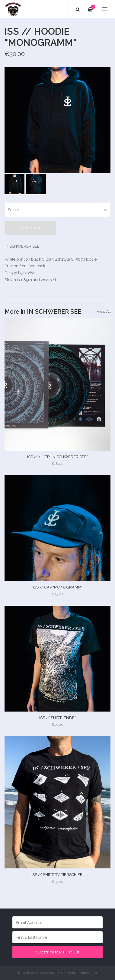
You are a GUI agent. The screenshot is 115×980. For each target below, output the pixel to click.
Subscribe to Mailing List (58, 952)
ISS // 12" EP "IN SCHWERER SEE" (57, 457)
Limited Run (87, 973)
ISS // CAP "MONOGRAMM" (58, 587)
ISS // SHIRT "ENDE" (57, 718)
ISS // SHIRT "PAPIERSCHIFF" (57, 875)
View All (104, 312)
